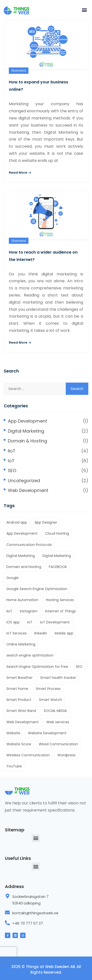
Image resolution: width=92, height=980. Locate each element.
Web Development (28, 490)
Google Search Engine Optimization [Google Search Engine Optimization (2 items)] (37, 589)
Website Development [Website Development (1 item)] (47, 733)
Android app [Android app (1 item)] (17, 522)
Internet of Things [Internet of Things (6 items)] (60, 611)
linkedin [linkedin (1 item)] (41, 633)
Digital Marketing (26, 431)
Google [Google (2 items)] (13, 578)
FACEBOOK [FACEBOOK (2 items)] (58, 567)
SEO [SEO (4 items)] (79, 667)
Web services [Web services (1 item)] (58, 722)
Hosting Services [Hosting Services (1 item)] (60, 600)
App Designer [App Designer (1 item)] (46, 522)
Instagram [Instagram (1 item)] (29, 611)
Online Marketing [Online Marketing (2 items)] (21, 644)
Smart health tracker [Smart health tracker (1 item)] (58, 678)
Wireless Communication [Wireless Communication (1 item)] (28, 755)
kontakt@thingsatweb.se (35, 913)
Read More (20, 173)
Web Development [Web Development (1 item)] (23, 722)
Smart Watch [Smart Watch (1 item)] (51, 700)
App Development (27, 421)
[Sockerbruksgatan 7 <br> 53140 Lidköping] (7, 896)
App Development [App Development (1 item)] (22, 533)
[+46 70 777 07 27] (7, 923)
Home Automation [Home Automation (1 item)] (22, 600)
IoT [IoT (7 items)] (30, 622)
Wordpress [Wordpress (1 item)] (66, 755)
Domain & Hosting (27, 441)
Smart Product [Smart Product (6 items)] (19, 700)
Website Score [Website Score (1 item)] (19, 744)
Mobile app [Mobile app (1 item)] (64, 633)
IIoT (12, 451)
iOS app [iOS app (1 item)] (13, 622)
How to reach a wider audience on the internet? (43, 256)
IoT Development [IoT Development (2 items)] (55, 622)
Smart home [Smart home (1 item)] (17, 689)
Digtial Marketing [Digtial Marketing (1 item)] (57, 556)
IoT (11, 461)
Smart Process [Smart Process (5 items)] (48, 689)
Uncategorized (24, 481)
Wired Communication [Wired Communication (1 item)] (58, 744)
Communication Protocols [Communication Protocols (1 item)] (29, 545)
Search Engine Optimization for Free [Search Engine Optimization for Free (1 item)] (37, 667)
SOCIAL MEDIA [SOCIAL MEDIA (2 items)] (55, 711)
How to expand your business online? (39, 86)
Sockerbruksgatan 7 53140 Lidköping (30, 900)
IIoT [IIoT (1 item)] (9, 611)
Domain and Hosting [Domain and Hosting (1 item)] (24, 567)
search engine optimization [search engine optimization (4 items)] (30, 655)
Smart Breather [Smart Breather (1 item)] (20, 678)
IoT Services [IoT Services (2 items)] (17, 633)
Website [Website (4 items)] (13, 733)
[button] (84, 10)
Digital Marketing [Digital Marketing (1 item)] (21, 556)
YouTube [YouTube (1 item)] (14, 766)
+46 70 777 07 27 (28, 923)
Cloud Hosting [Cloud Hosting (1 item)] (57, 533)
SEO (12, 471)
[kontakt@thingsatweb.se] (7, 913)
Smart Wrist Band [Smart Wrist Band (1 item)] (21, 711)
